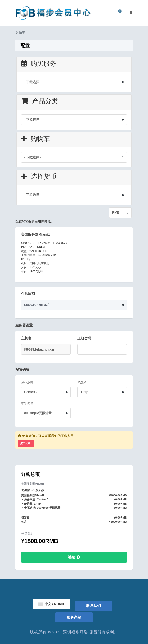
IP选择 (82, 382)
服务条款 (74, 617)
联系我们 (94, 606)
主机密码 (84, 338)
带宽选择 (27, 404)
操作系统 (27, 382)
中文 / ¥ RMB (51, 604)
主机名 (26, 338)
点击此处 (25, 443)
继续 (74, 557)
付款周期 (28, 294)
